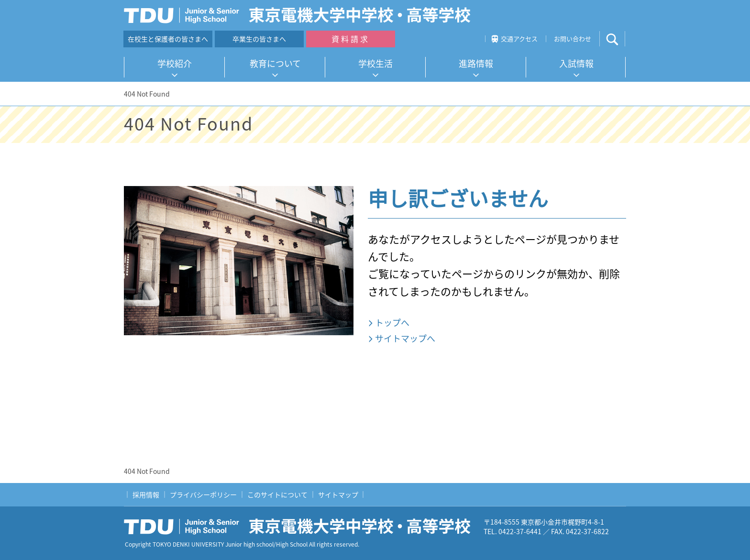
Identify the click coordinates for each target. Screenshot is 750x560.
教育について (275, 63)
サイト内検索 (620, 39)
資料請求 (351, 39)
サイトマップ (338, 494)
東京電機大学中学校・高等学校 (301, 527)
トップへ (392, 323)
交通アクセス (519, 38)
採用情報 (146, 494)
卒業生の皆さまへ (259, 39)
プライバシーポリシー (203, 494)
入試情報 (576, 63)
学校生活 (375, 63)
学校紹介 (175, 63)
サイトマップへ (405, 338)
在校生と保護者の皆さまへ (168, 39)
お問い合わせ (573, 38)
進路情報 (476, 63)
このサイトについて (277, 494)
